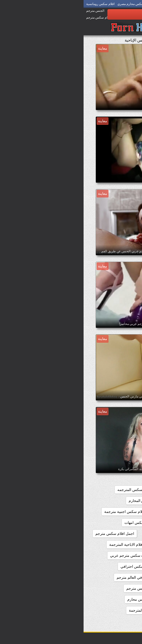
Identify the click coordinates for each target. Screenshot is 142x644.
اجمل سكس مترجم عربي (108, 588)
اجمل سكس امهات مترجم (107, 577)
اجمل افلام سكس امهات (60, 523)
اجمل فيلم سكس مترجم (109, 599)
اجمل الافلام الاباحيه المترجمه (105, 555)
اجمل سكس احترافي (53, 566)
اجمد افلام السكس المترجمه (56, 490)
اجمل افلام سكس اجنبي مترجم (103, 512)
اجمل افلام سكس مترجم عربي (103, 545)
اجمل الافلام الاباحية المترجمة (48, 545)
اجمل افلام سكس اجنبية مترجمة (46, 512)
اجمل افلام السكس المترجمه (105, 501)
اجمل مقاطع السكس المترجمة (69, 610)
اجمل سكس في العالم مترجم (56, 577)
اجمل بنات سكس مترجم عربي (50, 555)
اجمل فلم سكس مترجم (61, 588)
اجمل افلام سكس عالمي (108, 534)
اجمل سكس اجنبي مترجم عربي (103, 566)
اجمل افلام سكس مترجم (31, 534)
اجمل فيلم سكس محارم (63, 599)
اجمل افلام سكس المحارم (107, 523)
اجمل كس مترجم (114, 610)
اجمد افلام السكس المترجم (107, 490)
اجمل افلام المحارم (60, 501)
